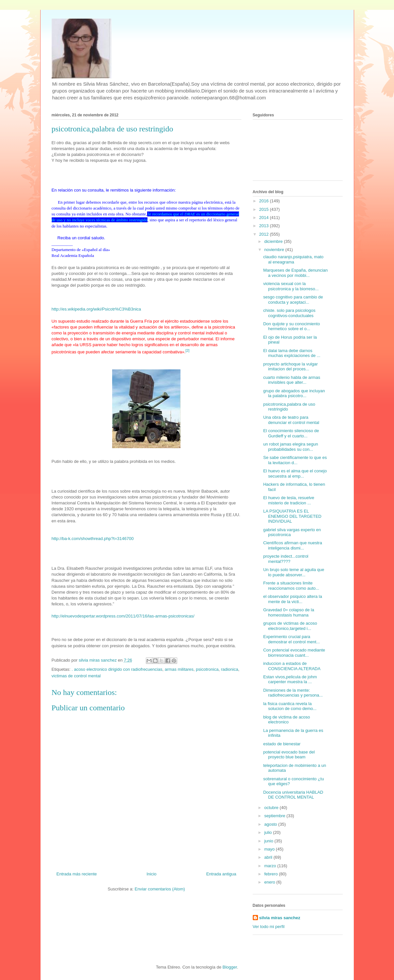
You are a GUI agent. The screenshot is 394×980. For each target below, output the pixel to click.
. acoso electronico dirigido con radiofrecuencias (117, 669)
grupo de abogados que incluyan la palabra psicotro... (294, 393)
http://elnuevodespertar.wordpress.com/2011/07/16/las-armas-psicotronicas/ (123, 616)
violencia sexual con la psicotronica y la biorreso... (291, 286)
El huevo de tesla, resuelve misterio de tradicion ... (289, 500)
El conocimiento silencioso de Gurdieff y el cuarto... (291, 433)
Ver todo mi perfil (269, 927)
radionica (230, 669)
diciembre (274, 241)
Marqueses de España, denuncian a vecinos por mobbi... (295, 273)
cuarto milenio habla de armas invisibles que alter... (292, 380)
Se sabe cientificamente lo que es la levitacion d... (295, 460)
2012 (265, 234)
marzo (271, 866)
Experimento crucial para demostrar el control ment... (291, 639)
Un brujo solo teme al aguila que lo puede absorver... (294, 572)
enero (270, 882)
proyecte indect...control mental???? (286, 559)
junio (269, 841)
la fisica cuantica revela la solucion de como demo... (290, 706)
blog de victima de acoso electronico (287, 720)
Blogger (230, 967)
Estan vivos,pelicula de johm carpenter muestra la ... (290, 679)
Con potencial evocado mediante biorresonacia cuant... (294, 653)
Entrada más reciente (77, 874)
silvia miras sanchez (280, 918)
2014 (265, 218)
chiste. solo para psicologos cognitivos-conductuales (289, 313)
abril (269, 857)
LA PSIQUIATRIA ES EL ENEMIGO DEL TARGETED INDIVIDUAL (292, 516)
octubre (272, 808)
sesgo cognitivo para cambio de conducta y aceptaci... (293, 300)
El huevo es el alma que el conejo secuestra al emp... (295, 473)
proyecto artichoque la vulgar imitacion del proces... (291, 367)
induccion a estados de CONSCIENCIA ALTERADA (292, 666)
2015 (265, 209)
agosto (271, 824)
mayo (270, 849)
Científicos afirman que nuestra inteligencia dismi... (293, 545)
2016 (265, 201)
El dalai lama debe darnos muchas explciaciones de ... (292, 353)
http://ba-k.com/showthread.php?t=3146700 (93, 539)
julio (269, 832)
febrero (272, 874)
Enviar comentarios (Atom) (160, 889)
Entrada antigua (221, 874)
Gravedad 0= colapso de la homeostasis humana (289, 612)
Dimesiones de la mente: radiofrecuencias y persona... (293, 693)
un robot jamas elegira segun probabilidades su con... (291, 447)
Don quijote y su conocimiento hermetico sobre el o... (291, 326)
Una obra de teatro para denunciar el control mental (291, 420)
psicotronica (207, 669)
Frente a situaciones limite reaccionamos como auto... (291, 586)
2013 (265, 226)
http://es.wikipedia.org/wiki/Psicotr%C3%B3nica (96, 309)
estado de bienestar (282, 744)
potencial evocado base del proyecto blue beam (289, 755)
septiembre (275, 816)
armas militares (179, 669)
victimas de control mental (76, 676)
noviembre (275, 250)
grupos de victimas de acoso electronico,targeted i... (290, 626)
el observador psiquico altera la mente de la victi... (293, 599)
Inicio (151, 874)
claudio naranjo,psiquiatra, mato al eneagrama (293, 259)
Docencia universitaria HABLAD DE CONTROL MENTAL (293, 795)
